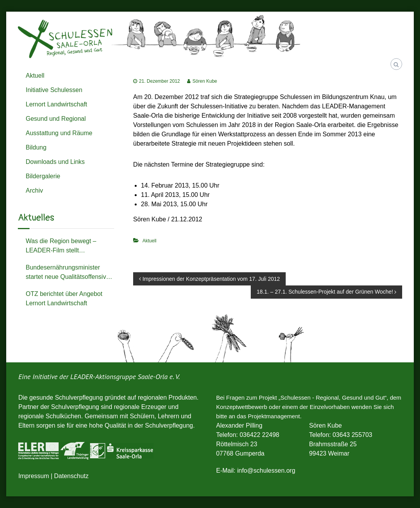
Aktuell (149, 241)
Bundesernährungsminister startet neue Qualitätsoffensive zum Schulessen (68, 273)
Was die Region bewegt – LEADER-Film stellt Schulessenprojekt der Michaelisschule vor (61, 246)
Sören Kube (205, 81)
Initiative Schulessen (54, 90)
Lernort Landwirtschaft (56, 104)
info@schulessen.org (266, 471)
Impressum (34, 476)
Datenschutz (71, 476)
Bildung (36, 147)
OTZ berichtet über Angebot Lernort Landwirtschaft (64, 298)
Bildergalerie (43, 176)
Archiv (34, 190)
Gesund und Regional (56, 119)
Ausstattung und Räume (59, 133)
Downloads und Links (55, 162)
